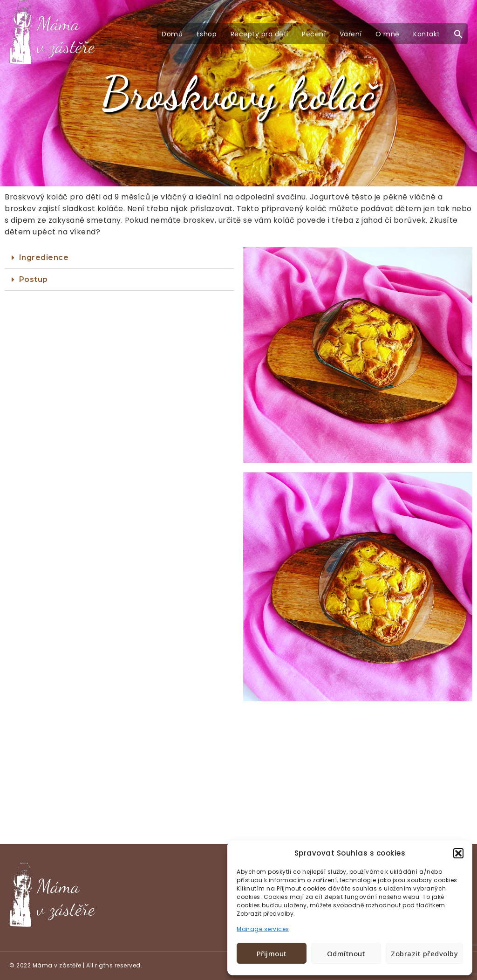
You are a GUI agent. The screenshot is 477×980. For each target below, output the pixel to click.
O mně (388, 34)
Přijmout (272, 953)
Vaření (351, 34)
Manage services (263, 929)
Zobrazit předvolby (424, 953)
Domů (172, 34)
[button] (458, 853)
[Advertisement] (238, 775)
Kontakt (427, 34)
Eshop (207, 34)
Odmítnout (346, 953)
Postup (34, 279)
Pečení (314, 34)
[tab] (119, 258)
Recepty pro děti (259, 34)
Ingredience (44, 257)
